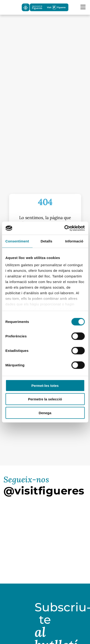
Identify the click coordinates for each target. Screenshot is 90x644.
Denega (45, 413)
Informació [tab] (74, 241)
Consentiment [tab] (17, 241)
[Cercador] (6, 7)
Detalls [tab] (47, 241)
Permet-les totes (45, 385)
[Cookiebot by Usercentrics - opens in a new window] (65, 228)
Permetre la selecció (45, 399)
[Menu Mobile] (83, 7)
